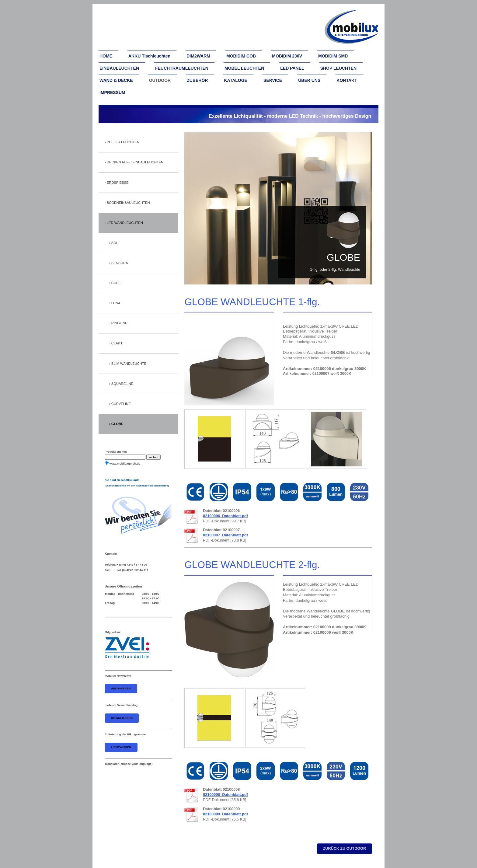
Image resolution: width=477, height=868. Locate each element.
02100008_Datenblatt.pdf (225, 795)
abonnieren (121, 688)
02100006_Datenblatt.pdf (225, 516)
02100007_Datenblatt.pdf (225, 535)
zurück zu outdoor (345, 849)
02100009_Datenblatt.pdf (225, 814)
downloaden (122, 718)
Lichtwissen (121, 747)
